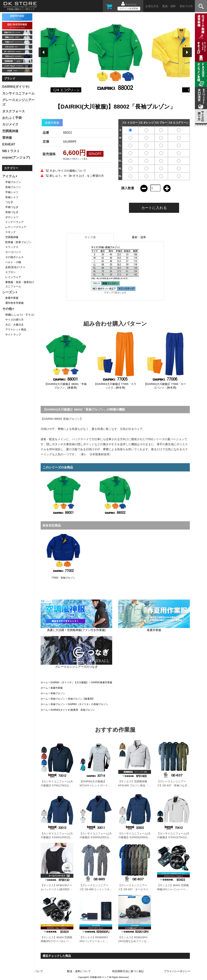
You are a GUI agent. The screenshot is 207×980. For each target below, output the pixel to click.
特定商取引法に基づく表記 (128, 971)
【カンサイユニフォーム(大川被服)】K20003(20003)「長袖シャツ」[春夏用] (134, 837)
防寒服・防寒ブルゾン (18, 242)
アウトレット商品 (16, 330)
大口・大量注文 (14, 325)
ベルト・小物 (13, 262)
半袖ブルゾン (13, 182)
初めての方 (186, 6)
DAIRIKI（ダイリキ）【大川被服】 (69, 682)
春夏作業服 (57, 688)
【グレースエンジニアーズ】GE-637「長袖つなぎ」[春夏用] (173, 785)
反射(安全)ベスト (15, 267)
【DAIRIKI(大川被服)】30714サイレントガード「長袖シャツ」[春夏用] (94, 785)
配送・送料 (169, 6)
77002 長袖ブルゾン (63, 578)
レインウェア (13, 277)
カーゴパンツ (13, 252)
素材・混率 (139, 237)
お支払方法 (152, 6)
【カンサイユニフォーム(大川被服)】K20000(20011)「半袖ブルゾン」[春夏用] (96, 837)
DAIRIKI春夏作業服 (102, 682)
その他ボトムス (14, 257)
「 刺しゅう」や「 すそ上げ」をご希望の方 (74, 176)
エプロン (11, 272)
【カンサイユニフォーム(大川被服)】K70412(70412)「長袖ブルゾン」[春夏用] (173, 837)
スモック (11, 232)
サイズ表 (90, 237)
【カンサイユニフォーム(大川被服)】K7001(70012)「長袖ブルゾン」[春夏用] (57, 785)
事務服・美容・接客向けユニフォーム (20, 284)
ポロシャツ (12, 217)
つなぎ (9, 202)
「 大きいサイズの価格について (65, 171)
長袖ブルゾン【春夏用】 (81, 699)
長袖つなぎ (12, 212)
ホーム (44, 682)
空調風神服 (12, 237)
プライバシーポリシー (177, 971)
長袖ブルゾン (58, 693)
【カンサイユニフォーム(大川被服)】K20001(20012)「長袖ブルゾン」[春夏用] (57, 837)
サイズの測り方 (14, 320)
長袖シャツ (12, 197)
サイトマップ (13, 335)
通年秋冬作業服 (14, 303)
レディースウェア (16, 227)
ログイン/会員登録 (129, 8)
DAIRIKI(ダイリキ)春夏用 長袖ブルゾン (73, 710)
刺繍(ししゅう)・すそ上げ (21, 315)
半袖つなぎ (12, 207)
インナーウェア (14, 222)
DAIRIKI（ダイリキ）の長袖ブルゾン (88, 704)
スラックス (12, 247)
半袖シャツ (12, 192)
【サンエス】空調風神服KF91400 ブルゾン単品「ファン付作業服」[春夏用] (134, 785)
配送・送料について (79, 971)
